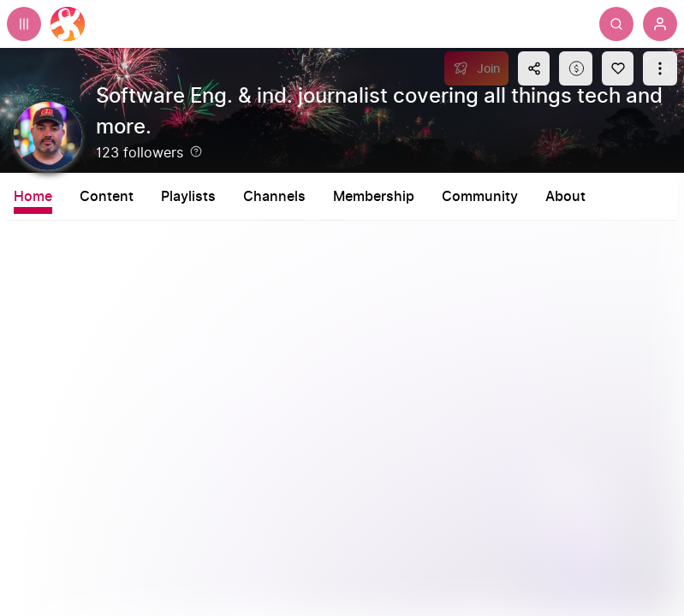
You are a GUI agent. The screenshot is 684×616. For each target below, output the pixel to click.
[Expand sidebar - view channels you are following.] (24, 24)
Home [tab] (33, 197)
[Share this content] (534, 68)
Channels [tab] (274, 197)
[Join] (476, 68)
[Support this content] (576, 68)
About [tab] (565, 197)
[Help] (196, 151)
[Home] (68, 24)
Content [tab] (107, 197)
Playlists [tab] (188, 197)
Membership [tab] (374, 197)
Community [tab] (480, 197)
